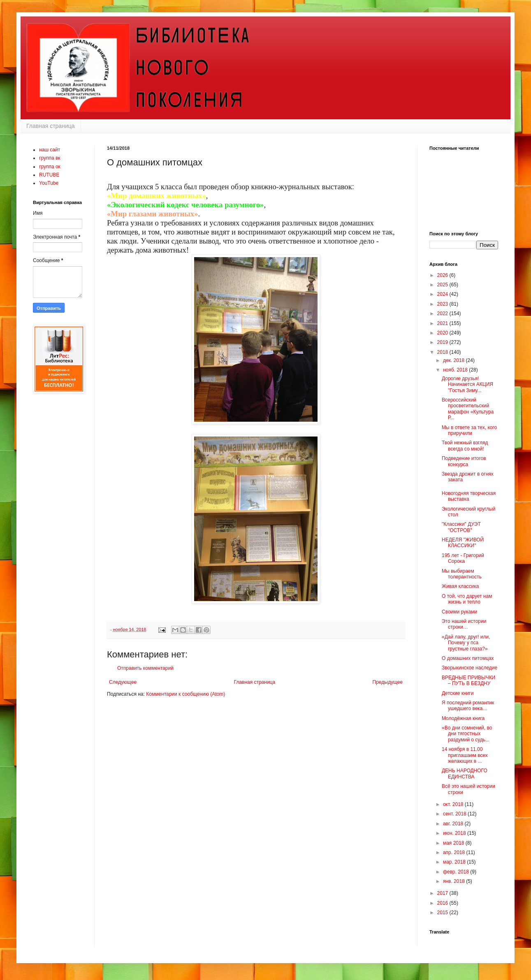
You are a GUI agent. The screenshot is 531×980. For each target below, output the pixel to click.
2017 (443, 893)
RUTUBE (49, 175)
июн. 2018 (455, 833)
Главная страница (51, 126)
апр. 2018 (455, 852)
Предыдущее (388, 682)
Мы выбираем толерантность (462, 574)
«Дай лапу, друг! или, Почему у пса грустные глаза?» (466, 643)
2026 (443, 275)
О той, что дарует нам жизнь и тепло (467, 599)
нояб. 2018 (456, 370)
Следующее (123, 682)
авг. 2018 (454, 824)
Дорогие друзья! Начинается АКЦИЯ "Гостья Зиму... (467, 384)
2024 (443, 294)
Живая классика (460, 586)
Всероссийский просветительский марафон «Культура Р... (468, 409)
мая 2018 (454, 843)
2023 (443, 304)
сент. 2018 (455, 814)
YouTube (49, 183)
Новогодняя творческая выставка (469, 496)
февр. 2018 (457, 872)
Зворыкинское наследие (470, 668)
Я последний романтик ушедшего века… (468, 706)
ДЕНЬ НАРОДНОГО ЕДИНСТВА (465, 773)
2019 (443, 342)
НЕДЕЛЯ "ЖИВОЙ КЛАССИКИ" (463, 543)
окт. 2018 (454, 804)
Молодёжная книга (463, 718)
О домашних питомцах (468, 658)
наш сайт (50, 150)
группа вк (50, 158)
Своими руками (459, 612)
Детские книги (458, 693)
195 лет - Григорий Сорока (463, 558)
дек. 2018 (454, 360)
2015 (443, 913)
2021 (443, 323)
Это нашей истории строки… (464, 624)
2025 (443, 285)
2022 (443, 314)
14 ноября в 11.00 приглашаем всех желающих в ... (465, 755)
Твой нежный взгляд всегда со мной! (465, 446)
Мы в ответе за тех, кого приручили (469, 430)
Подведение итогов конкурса (464, 461)
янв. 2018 (454, 881)
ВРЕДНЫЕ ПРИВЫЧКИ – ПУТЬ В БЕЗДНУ (468, 680)
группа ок (50, 167)
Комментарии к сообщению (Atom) (186, 694)
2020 (443, 333)
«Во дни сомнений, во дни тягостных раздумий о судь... (467, 734)
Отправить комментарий (145, 668)
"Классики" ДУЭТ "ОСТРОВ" (461, 527)
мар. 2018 (455, 862)
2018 (443, 352)
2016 (443, 903)
